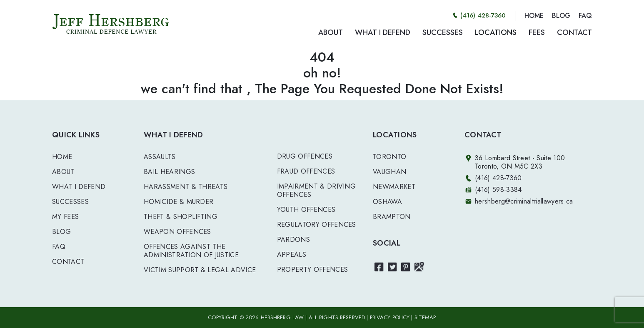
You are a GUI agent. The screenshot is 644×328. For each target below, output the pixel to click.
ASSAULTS (160, 157)
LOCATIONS (496, 32)
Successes (70, 202)
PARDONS (293, 240)
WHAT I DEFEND (383, 32)
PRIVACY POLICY (390, 317)
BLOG (561, 16)
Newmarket (394, 187)
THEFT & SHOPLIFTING (181, 217)
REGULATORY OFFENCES (317, 225)
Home (62, 157)
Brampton (392, 217)
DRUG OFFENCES (305, 156)
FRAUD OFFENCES (306, 171)
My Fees (65, 217)
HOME (534, 16)
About (63, 172)
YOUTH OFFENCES (306, 210)
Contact (68, 262)
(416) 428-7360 (483, 15)
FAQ (585, 16)
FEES (537, 32)
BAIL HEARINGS (169, 172)
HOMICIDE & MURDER (178, 202)
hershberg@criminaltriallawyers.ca (524, 201)
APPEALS (292, 255)
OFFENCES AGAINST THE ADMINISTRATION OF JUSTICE (191, 251)
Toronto (389, 157)
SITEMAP (425, 317)
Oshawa (387, 202)
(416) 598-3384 (498, 190)
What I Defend (79, 187)
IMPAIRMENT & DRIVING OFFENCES (316, 190)
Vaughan (389, 172)
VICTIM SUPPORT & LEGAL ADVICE (200, 270)
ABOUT (331, 32)
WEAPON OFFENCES (177, 232)
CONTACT (574, 32)
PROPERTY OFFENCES (312, 270)
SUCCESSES (443, 32)
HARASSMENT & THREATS (186, 187)
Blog (61, 232)
